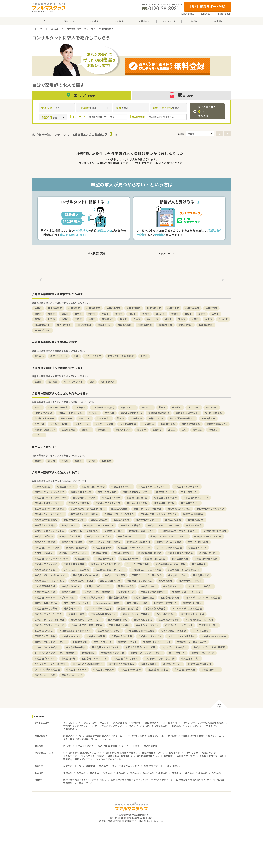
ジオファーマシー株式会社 (98, 592)
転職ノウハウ (209, 753)
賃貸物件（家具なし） (45, 430)
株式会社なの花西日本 (113, 653)
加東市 (209, 319)
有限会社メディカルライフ (210, 509)
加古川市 (160, 314)
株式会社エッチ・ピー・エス (48, 614)
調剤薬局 (39, 356)
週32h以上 (147, 407)
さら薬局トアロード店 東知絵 (87, 625)
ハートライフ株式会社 (138, 564)
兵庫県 (55, 29)
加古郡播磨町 (84, 325)
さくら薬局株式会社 (45, 586)
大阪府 (65, 461)
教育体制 (90, 766)
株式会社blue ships (76, 647)
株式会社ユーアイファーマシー (50, 498)
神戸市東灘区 (55, 308)
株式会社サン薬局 (107, 492)
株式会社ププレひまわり (126, 658)
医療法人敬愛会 (70, 592)
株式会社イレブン (190, 658)
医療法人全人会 (196, 520)
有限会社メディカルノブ (196, 498)
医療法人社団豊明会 (72, 542)
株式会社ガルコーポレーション (51, 575)
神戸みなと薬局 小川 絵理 (141, 647)
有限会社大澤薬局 (170, 597)
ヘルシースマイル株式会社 (181, 636)
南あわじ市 (152, 319)
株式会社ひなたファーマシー (110, 570)
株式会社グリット (172, 664)
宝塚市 (202, 314)
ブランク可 (194, 407)
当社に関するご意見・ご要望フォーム (145, 736)
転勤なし (94, 413)
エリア (81, 95)
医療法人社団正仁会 (155, 558)
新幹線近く (103, 430)
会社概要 (205, 14)
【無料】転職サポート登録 (208, 6)
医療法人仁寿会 (173, 520)
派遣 (92, 382)
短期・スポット (123, 430)
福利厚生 (103, 766)
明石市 (65, 314)
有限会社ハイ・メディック (131, 536)
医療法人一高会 (76, 614)
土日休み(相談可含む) (103, 407)
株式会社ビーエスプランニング (184, 570)
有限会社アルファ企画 (82, 581)
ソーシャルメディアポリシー (110, 726)
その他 (144, 356)
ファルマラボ (191, 753)
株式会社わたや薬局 (131, 669)
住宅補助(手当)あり (44, 418)
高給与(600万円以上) (131, 413)
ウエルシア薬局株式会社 (169, 547)
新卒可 (162, 407)
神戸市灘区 (74, 308)
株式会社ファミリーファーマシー (52, 558)
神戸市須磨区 (134, 308)
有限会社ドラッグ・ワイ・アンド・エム (169, 536)
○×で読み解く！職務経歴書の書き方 (119, 753)
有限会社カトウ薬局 (122, 636)
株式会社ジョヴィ (71, 586)
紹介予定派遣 (108, 382)
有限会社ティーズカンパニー (49, 514)
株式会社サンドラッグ (190, 581)
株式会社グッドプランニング (49, 492)
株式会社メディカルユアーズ (105, 564)
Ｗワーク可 (212, 407)
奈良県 (92, 461)
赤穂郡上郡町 (186, 325)
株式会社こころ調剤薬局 (122, 664)
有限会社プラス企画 (70, 536)
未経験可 (177, 407)
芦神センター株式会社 (147, 625)
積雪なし (197, 430)
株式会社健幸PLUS (118, 620)
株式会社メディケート (147, 520)
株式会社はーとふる (45, 675)
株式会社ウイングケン (109, 631)
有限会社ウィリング (72, 675)
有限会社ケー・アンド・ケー (208, 536)
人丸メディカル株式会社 (174, 647)
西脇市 (188, 314)
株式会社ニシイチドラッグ (157, 642)
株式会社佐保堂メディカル (136, 492)
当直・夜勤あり (168, 424)
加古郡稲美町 (64, 325)
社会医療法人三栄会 (158, 669)
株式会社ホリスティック (76, 603)
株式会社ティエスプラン (99, 536)
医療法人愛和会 (121, 520)
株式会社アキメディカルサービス (88, 509)
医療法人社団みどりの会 (180, 553)
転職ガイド (174, 753)
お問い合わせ (224, 14)
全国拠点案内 (152, 723)
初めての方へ (70, 723)
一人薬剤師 (148, 424)
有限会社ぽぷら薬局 (137, 503)
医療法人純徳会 (119, 509)
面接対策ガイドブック (153, 753)
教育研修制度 (174, 766)
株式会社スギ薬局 (111, 498)
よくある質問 (170, 723)
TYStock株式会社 (165, 614)
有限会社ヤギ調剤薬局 (46, 520)
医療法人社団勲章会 (45, 542)
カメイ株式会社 (177, 653)
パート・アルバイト (73, 382)
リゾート (39, 435)
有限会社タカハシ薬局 (84, 498)
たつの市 (223, 319)
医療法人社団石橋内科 (139, 542)
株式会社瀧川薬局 (102, 547)
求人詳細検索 (120, 723)
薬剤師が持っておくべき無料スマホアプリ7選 (200, 756)
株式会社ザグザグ (128, 642)
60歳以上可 (85, 418)
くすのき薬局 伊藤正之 (173, 631)
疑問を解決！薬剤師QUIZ (120, 756)
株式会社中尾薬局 (118, 597)
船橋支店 (108, 773)
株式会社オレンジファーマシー (51, 642)
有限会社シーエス (113, 531)
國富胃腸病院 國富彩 (150, 553)
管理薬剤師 (136, 418)
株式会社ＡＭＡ (72, 608)
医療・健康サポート (153, 766)
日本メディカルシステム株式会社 (203, 597)
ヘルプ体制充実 (128, 424)
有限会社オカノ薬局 (119, 625)
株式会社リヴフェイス (150, 636)
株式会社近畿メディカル (142, 531)
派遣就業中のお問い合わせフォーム (104, 736)
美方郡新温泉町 (43, 330)
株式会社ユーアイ (165, 492)
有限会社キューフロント (94, 658)
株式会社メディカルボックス (153, 487)
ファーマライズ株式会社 (47, 647)
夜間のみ (141, 430)
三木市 (215, 314)
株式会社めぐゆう (193, 603)
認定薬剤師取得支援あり (182, 418)
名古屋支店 (149, 773)
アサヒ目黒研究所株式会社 (141, 631)
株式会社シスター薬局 (193, 614)
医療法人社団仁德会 (144, 597)
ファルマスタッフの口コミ (95, 723)
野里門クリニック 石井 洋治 (147, 575)
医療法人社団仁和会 (45, 636)
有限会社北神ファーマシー (48, 503)
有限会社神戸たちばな (215, 531)
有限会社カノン (70, 525)
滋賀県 (38, 461)
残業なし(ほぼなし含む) (71, 413)
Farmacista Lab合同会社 (108, 603)
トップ (38, 29)
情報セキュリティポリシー (77, 726)
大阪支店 (176, 773)
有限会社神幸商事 (105, 558)
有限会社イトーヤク (122, 487)
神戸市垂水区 (154, 308)
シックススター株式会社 (76, 570)
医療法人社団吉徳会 (81, 492)
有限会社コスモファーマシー (99, 525)
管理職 (120, 418)
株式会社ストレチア (76, 669)
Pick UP (67, 746)
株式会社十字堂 (201, 575)
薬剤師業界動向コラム (148, 756)
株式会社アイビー (208, 553)
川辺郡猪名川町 (43, 325)
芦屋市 (105, 314)
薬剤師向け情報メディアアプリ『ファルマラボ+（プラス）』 (92, 759)
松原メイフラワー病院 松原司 (105, 542)
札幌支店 (68, 773)
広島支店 (203, 773)
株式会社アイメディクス (108, 503)
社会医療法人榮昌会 (155, 608)
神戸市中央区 (192, 308)
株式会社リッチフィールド (73, 553)
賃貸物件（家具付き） (217, 424)
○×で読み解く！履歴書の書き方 (80, 753)
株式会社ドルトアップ (203, 653)
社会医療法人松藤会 (45, 592)
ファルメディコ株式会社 (200, 586)
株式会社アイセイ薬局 (46, 564)
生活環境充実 (68, 430)
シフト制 (39, 424)
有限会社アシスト (197, 547)
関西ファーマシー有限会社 (147, 509)
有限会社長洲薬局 (129, 558)
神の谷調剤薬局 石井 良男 (171, 564)
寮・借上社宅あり (214, 413)
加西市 (92, 319)
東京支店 (121, 773)
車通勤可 (110, 413)
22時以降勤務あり (191, 424)
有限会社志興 (100, 553)
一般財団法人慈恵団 (92, 597)
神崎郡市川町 (105, 325)
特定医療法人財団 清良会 (84, 514)
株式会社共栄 (199, 564)
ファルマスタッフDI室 (92, 756)
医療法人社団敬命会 (128, 608)
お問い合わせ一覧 (72, 736)
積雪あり (213, 430)
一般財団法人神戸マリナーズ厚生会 (179, 531)
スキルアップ (70, 756)
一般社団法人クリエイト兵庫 (146, 570)
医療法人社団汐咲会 (45, 525)
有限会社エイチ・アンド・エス (49, 581)
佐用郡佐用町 (206, 325)
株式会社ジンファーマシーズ (49, 625)
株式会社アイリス (172, 586)
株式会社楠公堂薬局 (164, 503)
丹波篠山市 (108, 319)
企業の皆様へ (188, 14)
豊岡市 (146, 314)
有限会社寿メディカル (179, 509)
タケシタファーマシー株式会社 (51, 664)
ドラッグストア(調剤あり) (121, 356)
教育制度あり (208, 418)
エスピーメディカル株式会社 (187, 608)
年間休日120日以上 (58, 407)
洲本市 (92, 314)
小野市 (65, 319)
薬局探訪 (168, 756)
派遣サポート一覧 (72, 766)
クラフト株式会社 (44, 553)
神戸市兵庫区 (93, 308)
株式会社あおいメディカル (106, 647)
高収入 (172, 430)
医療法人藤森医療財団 (200, 664)
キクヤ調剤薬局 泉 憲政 (199, 620)
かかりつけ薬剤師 (59, 424)
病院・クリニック (59, 356)
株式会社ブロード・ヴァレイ (186, 592)
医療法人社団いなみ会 (93, 487)
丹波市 (137, 319)
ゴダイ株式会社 (189, 492)
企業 (76, 356)
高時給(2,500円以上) (159, 413)
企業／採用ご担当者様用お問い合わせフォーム (87, 739)
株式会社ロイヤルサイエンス (49, 509)
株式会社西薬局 (180, 558)
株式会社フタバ (149, 586)
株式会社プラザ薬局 (115, 575)
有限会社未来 (82, 558)
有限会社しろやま (143, 620)
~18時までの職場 (43, 413)
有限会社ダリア (126, 592)
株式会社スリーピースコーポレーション (55, 597)
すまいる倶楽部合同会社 (103, 614)
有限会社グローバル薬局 (47, 547)
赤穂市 (175, 314)
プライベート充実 (131, 746)
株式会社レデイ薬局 (137, 603)
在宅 (184, 430)
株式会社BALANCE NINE (214, 636)
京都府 (51, 461)
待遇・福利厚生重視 (108, 746)
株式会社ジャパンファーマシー (163, 525)
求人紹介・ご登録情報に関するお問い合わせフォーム (195, 736)
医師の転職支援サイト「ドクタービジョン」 (85, 780)
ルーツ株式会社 (201, 631)
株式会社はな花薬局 (198, 542)
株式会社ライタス (211, 669)
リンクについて (194, 726)
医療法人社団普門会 (110, 581)
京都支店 (163, 773)
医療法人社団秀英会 (74, 564)
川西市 (51, 319)
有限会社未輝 (69, 658)
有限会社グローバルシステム (119, 514)
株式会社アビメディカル (187, 487)
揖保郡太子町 (165, 325)
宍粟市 (195, 319)
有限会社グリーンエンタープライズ (158, 514)
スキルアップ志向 (85, 746)
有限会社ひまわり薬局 (165, 498)
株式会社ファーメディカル (179, 625)
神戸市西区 (211, 308)
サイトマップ (213, 726)
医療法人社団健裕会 (131, 525)
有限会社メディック (74, 520)
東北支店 (81, 773)
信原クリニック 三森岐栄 (136, 614)
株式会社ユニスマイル (46, 603)
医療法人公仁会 (43, 487)
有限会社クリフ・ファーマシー (86, 620)
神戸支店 (190, 773)
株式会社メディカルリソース (78, 783)
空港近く (86, 430)
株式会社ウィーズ (103, 642)
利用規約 (176, 726)
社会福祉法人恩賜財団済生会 (88, 664)
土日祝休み (80, 407)
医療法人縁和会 (149, 664)
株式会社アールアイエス (169, 542)
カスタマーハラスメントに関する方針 (148, 726)
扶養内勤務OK (156, 418)
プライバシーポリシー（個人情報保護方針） (203, 723)
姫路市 (38, 314)
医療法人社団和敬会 (79, 503)
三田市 (78, 319)
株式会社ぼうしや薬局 (46, 608)
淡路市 (182, 319)
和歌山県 (106, 461)
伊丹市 (119, 314)
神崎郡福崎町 (125, 325)
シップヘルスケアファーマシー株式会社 (55, 653)
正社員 (38, 382)
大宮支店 (94, 773)
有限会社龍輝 (165, 581)
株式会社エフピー (190, 503)
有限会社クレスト (208, 625)
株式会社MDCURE (71, 636)
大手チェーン (82, 424)
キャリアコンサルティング (126, 766)
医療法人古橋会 (126, 586)
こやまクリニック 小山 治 (160, 658)
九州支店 (216, 773)
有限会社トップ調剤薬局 (140, 581)
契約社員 (53, 382)
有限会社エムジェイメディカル (75, 631)
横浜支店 (134, 773)
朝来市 (168, 319)
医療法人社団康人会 (137, 498)
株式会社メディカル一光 (85, 575)
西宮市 (78, 314)
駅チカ (38, 407)
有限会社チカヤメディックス (49, 531)
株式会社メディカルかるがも (192, 642)
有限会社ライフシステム (99, 586)
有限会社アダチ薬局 (185, 669)
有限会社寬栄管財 (123, 553)
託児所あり (66, 418)
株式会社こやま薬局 (104, 669)
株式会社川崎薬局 (44, 536)
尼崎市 (51, 314)
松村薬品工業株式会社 (165, 603)
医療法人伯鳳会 (194, 525)
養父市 (123, 319)
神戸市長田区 (113, 308)
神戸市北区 (173, 308)
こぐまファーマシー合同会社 (49, 620)
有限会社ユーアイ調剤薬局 (84, 531)
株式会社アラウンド (169, 620)
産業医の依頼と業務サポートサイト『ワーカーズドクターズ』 (141, 780)
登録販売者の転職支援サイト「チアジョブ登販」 (200, 780)
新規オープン (104, 418)
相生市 (132, 314)
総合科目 (157, 430)
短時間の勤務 (151, 746)
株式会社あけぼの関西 (206, 558)
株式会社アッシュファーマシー (146, 653)
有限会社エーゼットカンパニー (134, 547)
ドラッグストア (93, 356)
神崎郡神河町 (145, 325)
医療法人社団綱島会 (193, 514)
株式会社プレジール (45, 658)
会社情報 (136, 723)
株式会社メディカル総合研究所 (209, 647)
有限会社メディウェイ (46, 570)
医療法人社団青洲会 (76, 547)
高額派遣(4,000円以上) (187, 413)
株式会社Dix (88, 653)
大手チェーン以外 (104, 424)
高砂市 (38, 319)
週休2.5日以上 (128, 407)
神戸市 (38, 308)
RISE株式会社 (80, 642)
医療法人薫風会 (99, 520)
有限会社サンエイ (66, 487)
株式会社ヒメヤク (177, 575)
